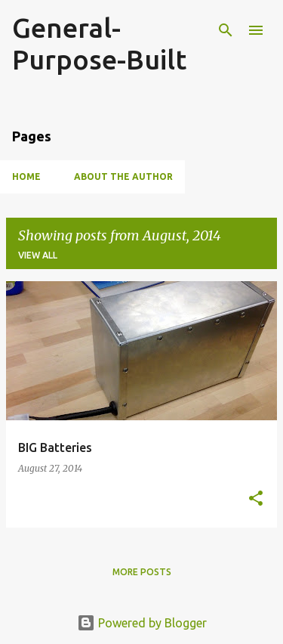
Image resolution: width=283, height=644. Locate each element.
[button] (256, 499)
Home (26, 176)
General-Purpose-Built (99, 43)
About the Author (123, 176)
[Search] (226, 30)
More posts (142, 572)
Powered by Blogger (142, 623)
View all (38, 255)
